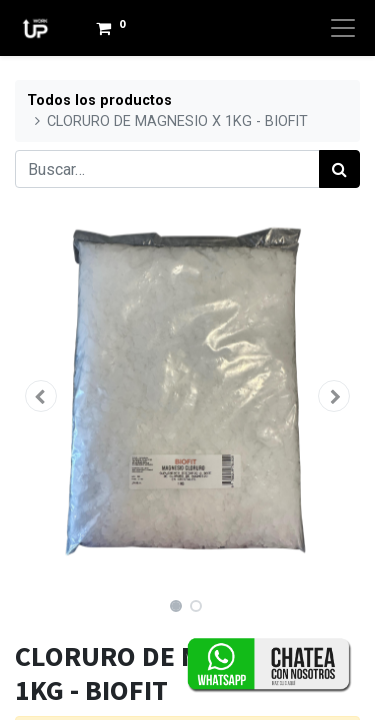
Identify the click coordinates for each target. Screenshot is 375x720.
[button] (41, 396)
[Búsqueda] (339, 169)
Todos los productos (99, 100)
